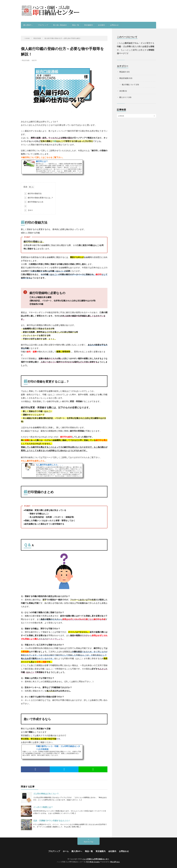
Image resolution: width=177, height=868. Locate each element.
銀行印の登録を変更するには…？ (39, 198)
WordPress (115, 862)
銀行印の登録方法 (33, 194)
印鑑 (54, 141)
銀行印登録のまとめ (34, 202)
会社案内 (101, 25)
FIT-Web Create (93, 862)
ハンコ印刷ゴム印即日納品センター (96, 859)
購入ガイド (124, 97)
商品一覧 (76, 25)
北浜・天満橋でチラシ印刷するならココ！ (52, 821)
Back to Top (89, 842)
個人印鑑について (129, 84)
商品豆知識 (26, 60)
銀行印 (34, 60)
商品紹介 (123, 72)
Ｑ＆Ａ (28, 210)
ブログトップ (43, 25)
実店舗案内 (88, 25)
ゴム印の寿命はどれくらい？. (46, 794)
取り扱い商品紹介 (60, 25)
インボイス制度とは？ (43, 807)
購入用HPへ (28, 25)
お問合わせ (114, 25)
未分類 (122, 91)
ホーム (66, 851)
